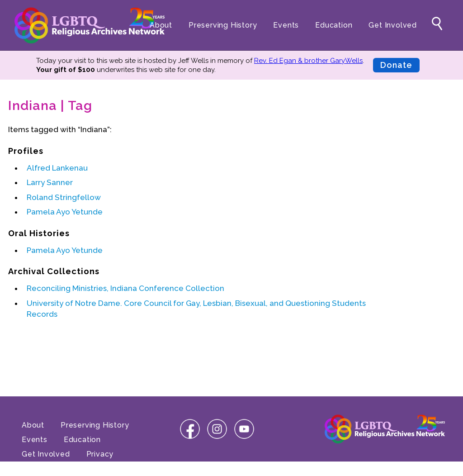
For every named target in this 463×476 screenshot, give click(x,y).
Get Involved (393, 25)
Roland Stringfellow (64, 197)
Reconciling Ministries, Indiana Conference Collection (125, 288)
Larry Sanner (50, 182)
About (161, 25)
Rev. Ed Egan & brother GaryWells (308, 61)
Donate (396, 65)
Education (334, 25)
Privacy (100, 454)
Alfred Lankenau (57, 168)
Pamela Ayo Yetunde (65, 212)
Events (286, 25)
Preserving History (223, 25)
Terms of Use (47, 469)
